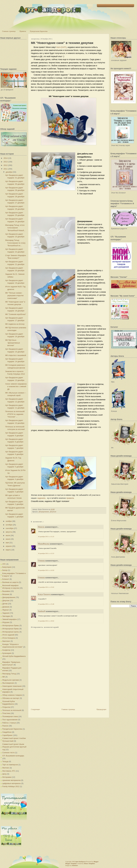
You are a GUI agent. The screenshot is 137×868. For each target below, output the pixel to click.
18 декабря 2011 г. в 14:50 (46, 570)
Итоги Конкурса (9, 638)
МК (4, 677)
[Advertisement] (41, 697)
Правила (23, 31)
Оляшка (41, 561)
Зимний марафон (10, 619)
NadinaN (42, 611)
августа (9, 532)
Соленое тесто (8, 753)
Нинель (41, 527)
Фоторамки (7, 777)
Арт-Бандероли (80, 862)
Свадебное (7, 732)
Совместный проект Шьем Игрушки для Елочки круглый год (14, 747)
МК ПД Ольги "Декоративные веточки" (13, 343)
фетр (4, 774)
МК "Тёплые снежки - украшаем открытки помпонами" (14, 296)
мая (7, 543)
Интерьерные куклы (11, 632)
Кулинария (7, 653)
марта (8, 550)
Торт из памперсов (10, 765)
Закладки (6, 616)
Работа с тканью (9, 723)
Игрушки (6, 622)
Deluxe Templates (89, 863)
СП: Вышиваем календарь (13, 756)
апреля (9, 546)
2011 (6, 169)
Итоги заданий (8, 635)
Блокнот (6, 579)
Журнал (6, 610)
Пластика (6, 713)
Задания (6, 613)
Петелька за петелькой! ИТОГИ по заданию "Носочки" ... (15, 414)
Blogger (96, 862)
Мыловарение (8, 683)
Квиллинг (6, 641)
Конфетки (6, 650)
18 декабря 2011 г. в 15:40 (46, 604)
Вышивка (6, 591)
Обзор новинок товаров (12, 695)
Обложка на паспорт (11, 698)
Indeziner (75, 865)
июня (8, 539)
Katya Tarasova (44, 594)
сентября (10, 528)
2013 (6, 162)
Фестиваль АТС (9, 771)
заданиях (41, 498)
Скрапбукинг (7, 735)
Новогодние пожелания (12, 686)
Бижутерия (7, 567)
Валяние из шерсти (10, 582)
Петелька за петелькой (12, 710)
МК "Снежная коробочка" (16, 314)
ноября (9, 521)
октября (9, 525)
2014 (6, 158)
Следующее (35, 709)
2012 (6, 165)
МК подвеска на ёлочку (15, 324)
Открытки (6, 707)
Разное (5, 726)
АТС (4, 564)
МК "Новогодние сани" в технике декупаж (62, 43)
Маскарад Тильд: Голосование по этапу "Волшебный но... (15, 243)
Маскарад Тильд (9, 674)
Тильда (5, 761)
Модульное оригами (11, 680)
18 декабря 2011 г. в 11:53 (46, 553)
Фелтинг (6, 768)
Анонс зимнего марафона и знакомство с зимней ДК (16, 387)
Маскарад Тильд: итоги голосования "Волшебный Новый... (15, 228)
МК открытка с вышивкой (16, 355)
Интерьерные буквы (11, 625)
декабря (9, 172)
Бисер (5, 570)
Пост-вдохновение (10, 720)
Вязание (6, 594)
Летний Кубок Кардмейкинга (14, 656)
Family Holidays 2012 (11, 786)
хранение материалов (11, 780)
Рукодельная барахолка (39, 31)
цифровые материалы (12, 783)
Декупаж (6, 601)
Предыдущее (102, 709)
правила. (70, 498)
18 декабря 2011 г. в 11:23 (46, 536)
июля (8, 535)
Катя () (61, 47)
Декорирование (9, 597)
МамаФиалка (44, 544)
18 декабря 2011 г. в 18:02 (46, 621)
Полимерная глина (10, 716)
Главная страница (9, 31)
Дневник (6, 607)
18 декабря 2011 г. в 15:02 (46, 587)
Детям (5, 604)
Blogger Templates (71, 863)
